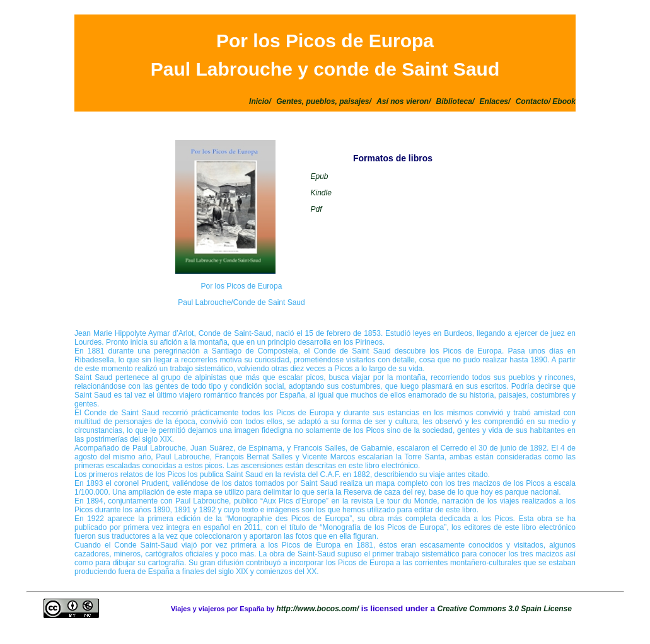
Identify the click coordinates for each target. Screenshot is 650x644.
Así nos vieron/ (403, 101)
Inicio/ (260, 101)
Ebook (564, 101)
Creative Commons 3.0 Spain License (504, 609)
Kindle (321, 193)
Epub (319, 176)
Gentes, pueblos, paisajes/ (324, 101)
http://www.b (299, 609)
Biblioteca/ (456, 101)
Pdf (316, 209)
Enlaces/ (495, 101)
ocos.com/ (340, 609)
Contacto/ (534, 101)
